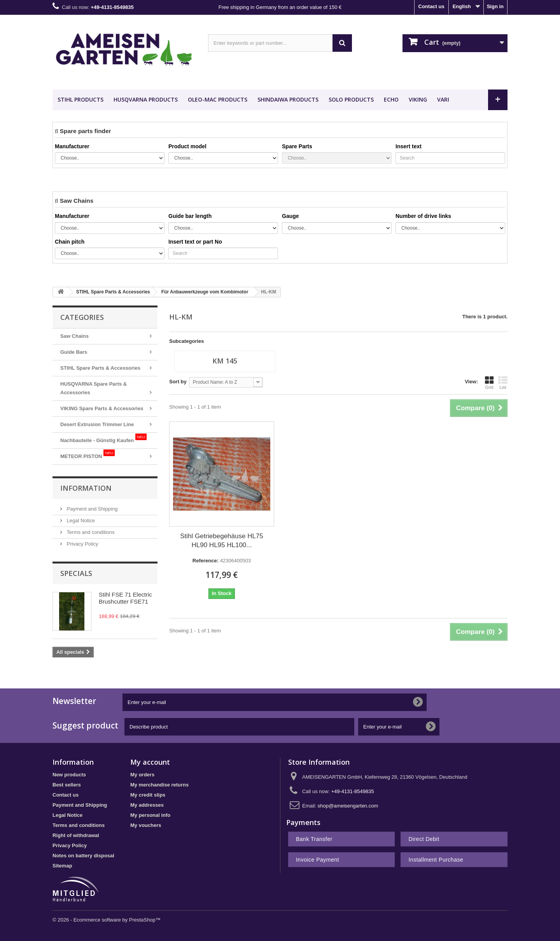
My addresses (147, 805)
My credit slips (148, 795)
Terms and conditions (90, 532)
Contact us (431, 6)
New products (69, 775)
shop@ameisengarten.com (348, 806)
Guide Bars (74, 352)
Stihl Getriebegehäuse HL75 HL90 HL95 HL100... (222, 541)
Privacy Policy (82, 544)
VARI (443, 99)
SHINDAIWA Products (288, 99)
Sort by (178, 382)
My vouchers (146, 825)
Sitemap (62, 866)
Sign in (495, 6)
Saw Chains (74, 336)
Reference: (206, 561)
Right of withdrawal (76, 835)
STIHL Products (80, 99)
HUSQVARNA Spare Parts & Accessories (94, 388)
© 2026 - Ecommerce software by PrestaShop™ (107, 920)
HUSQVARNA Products (146, 99)
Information (86, 488)
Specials (76, 573)
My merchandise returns (159, 785)
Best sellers (67, 785)
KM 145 (225, 361)
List (503, 383)
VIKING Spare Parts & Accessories (102, 408)
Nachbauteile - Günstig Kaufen (103, 438)
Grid (489, 383)
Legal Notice (80, 521)
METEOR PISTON (87, 454)
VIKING (418, 99)
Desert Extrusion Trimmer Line (97, 424)
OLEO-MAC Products (218, 99)
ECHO (391, 99)
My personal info (150, 815)
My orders (142, 775)
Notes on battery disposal (83, 856)
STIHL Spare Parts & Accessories (100, 368)
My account (150, 762)
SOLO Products (351, 99)
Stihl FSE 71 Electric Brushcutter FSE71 (125, 598)
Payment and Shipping (91, 509)
